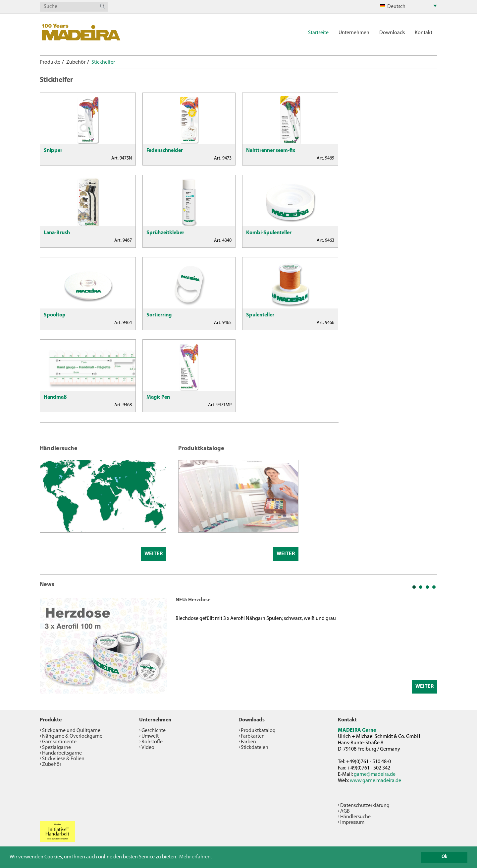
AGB (345, 811)
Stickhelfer (103, 62)
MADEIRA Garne (357, 730)
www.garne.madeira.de (375, 781)
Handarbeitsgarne (62, 753)
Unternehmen (354, 33)
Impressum (352, 823)
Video (148, 748)
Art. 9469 (325, 158)
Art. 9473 (223, 158)
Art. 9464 (123, 323)
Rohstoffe (152, 742)
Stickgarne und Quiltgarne (71, 731)
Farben (248, 742)
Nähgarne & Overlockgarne (72, 736)
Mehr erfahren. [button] (195, 857)
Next (429, 645)
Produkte (50, 62)
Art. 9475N (122, 158)
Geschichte (154, 731)
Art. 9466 (325, 323)
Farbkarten (253, 736)
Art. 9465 (223, 323)
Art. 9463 (325, 241)
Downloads (392, 33)
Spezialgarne (56, 748)
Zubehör (76, 62)
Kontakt (424, 33)
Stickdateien (255, 748)
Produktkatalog (258, 731)
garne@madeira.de (375, 774)
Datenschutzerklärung (365, 806)
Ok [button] (444, 857)
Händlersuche (355, 817)
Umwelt (150, 736)
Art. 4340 (223, 241)
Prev (48, 645)
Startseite (318, 33)
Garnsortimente (59, 742)
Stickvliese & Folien (63, 759)
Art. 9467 (123, 241)
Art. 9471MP (220, 405)
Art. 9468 (123, 405)
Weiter (154, 554)
